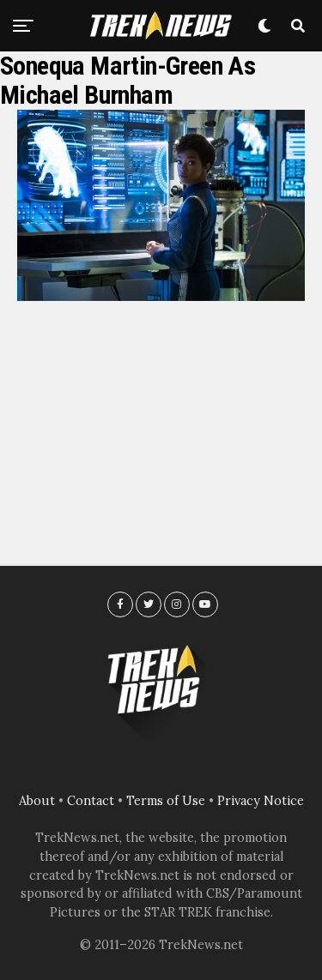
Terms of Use (166, 801)
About (37, 801)
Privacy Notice (261, 801)
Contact (91, 801)
